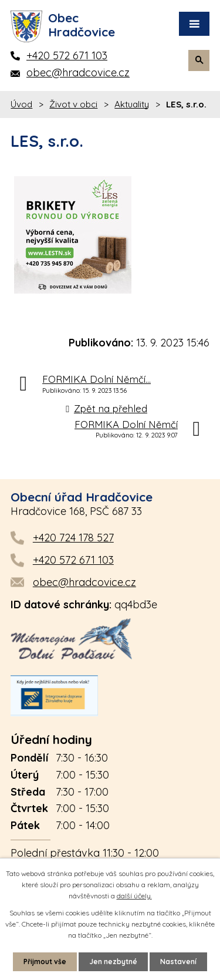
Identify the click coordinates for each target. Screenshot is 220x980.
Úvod (21, 104)
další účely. (134, 896)
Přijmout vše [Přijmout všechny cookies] (45, 962)
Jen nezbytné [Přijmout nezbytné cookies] (113, 962)
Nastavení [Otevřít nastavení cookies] (178, 962)
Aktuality (132, 104)
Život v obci (73, 104)
